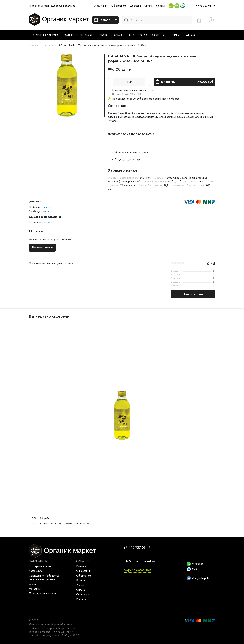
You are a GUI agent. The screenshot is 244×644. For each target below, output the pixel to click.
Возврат (81, 580)
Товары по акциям (44, 35)
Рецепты (81, 566)
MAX (192, 569)
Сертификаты (84, 594)
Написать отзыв (42, 248)
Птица (175, 35)
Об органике (119, 6)
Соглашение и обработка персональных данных (44, 577)
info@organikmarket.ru (139, 561)
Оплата (148, 6)
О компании (101, 6)
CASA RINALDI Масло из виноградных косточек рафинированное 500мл (63, 524)
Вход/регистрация (40, 566)
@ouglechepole (198, 578)
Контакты (161, 6)
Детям (190, 35)
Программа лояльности (43, 593)
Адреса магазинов (138, 570)
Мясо (118, 35)
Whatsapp (195, 564)
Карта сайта (36, 571)
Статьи (33, 584)
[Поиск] (157, 20)
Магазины (35, 589)
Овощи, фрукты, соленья (146, 35)
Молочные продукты (79, 35)
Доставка (135, 6)
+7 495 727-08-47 (205, 6)
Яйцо (104, 35)
